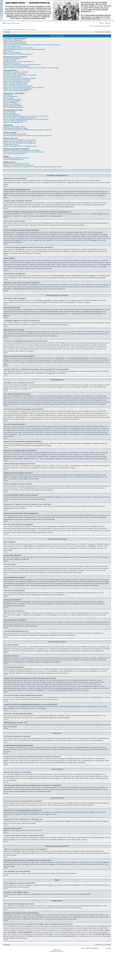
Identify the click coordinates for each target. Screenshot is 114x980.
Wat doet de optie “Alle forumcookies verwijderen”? (18, 54)
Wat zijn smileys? (9, 98)
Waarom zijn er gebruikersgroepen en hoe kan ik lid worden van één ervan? (26, 116)
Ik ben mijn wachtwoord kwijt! (12, 46)
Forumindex (6, 32)
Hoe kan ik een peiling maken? (13, 77)
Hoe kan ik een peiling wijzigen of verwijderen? (17, 80)
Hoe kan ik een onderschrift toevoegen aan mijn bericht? (20, 75)
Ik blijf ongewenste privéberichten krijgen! (16, 128)
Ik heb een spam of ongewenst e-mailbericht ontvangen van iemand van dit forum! (28, 130)
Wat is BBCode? (8, 95)
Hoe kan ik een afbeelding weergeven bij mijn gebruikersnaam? (22, 65)
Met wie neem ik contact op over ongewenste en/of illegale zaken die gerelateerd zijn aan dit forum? (33, 167)
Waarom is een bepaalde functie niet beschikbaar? (18, 165)
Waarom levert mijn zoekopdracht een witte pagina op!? (20, 143)
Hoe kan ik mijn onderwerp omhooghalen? (16, 91)
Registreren (16, 23)
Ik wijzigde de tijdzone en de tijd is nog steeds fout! (18, 62)
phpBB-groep (64, 906)
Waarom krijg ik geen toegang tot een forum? (17, 81)
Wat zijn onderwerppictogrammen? (14, 107)
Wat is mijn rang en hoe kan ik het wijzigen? (16, 66)
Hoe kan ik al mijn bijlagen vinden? (14, 159)
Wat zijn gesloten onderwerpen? (13, 106)
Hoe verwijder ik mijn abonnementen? (15, 154)
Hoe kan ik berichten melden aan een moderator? (18, 86)
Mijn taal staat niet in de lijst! (12, 63)
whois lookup (51, 928)
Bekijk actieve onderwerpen (29, 29)
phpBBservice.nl (98, 906)
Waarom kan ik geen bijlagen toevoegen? (16, 83)
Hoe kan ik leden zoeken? (11, 145)
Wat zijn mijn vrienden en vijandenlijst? (15, 134)
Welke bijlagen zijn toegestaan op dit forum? (16, 158)
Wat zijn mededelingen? (11, 103)
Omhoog (6, 186)
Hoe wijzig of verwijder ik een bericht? (15, 74)
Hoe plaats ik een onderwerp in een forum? (16, 72)
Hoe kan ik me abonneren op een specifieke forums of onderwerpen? (24, 152)
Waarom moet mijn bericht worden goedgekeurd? (18, 89)
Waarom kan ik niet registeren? (13, 53)
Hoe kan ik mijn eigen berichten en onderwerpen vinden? (20, 146)
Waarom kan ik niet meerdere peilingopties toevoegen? (20, 78)
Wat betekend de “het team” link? (13, 122)
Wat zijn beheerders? (10, 112)
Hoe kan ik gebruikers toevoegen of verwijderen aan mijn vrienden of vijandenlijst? (28, 136)
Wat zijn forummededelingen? (12, 101)
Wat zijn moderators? (10, 113)
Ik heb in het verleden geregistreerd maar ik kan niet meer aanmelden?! (24, 49)
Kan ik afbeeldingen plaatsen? (12, 100)
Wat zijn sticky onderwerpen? (12, 104)
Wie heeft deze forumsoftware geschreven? (16, 164)
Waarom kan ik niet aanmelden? (13, 40)
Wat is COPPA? (8, 51)
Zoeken (108, 23)
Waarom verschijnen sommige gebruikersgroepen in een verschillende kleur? (26, 119)
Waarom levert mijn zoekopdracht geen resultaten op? (19, 141)
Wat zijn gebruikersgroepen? (12, 115)
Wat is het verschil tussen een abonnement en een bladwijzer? (22, 150)
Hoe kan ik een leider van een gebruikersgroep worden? (20, 118)
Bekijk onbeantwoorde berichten (11, 29)
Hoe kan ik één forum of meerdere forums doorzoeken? (20, 140)
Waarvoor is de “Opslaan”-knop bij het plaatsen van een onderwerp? (24, 87)
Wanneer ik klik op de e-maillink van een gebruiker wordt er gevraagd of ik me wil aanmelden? (31, 68)
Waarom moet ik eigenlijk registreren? (15, 42)
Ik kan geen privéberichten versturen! (14, 127)
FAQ (102, 23)
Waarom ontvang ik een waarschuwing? (15, 84)
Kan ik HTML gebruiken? (11, 96)
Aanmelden (7, 23)
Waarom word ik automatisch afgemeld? (15, 43)
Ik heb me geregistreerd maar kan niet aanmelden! (18, 48)
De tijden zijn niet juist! (10, 60)
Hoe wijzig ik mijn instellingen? (12, 58)
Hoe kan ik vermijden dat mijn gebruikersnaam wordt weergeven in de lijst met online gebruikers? (32, 45)
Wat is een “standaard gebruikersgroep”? (16, 121)
